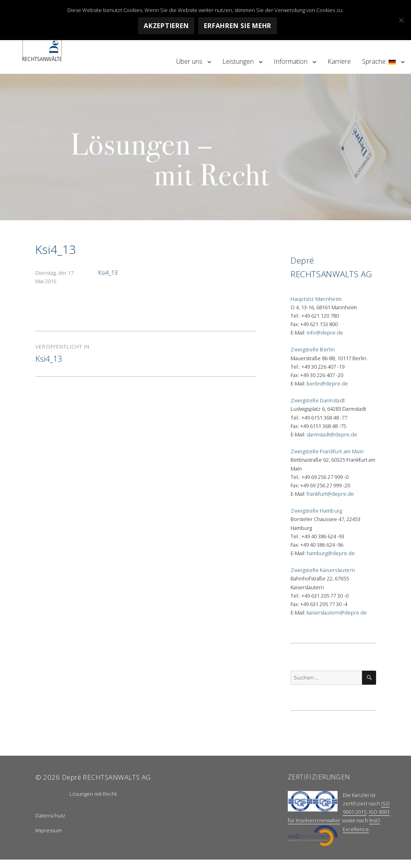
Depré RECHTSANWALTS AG (106, 777)
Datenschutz (50, 815)
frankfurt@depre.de (330, 494)
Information (291, 61)
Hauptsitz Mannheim (316, 299)
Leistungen (238, 61)
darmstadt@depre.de (332, 434)
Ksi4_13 (108, 273)
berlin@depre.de (327, 383)
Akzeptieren (166, 26)
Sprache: (379, 61)
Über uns (189, 61)
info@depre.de (325, 333)
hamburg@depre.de (331, 553)
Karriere (339, 61)
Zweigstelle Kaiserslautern (323, 570)
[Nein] (401, 20)
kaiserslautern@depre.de (337, 612)
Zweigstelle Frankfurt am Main (327, 451)
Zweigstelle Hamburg (316, 511)
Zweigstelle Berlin (313, 349)
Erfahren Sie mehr (238, 26)
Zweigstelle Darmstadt (318, 400)
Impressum (49, 830)
